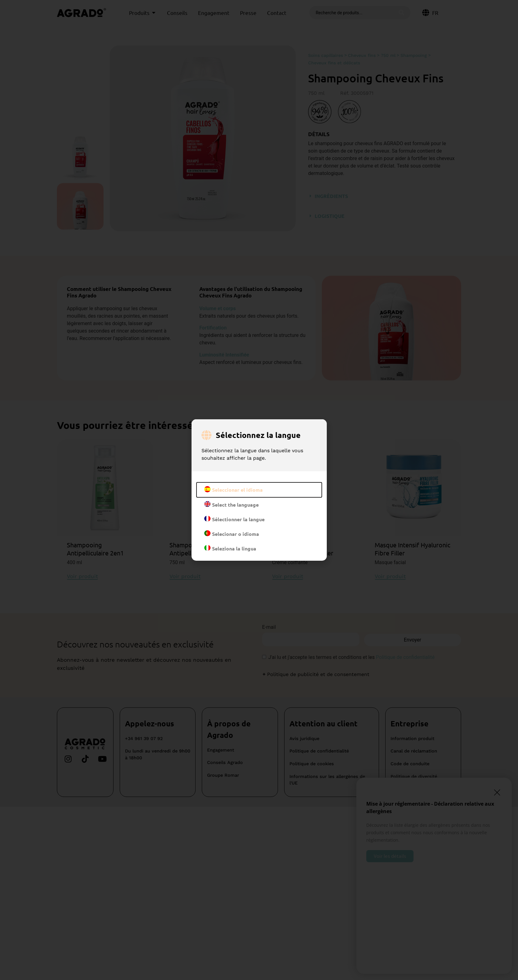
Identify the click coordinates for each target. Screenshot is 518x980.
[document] (259, 490)
